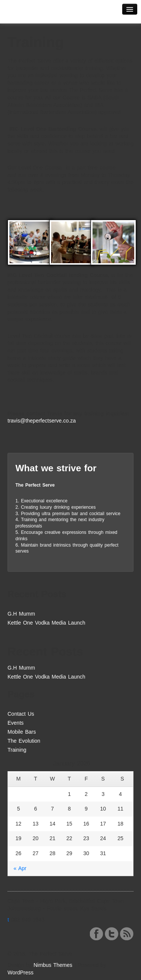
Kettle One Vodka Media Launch (46, 623)
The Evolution (24, 741)
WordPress (20, 973)
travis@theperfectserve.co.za (42, 421)
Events (16, 723)
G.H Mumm (21, 614)
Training (17, 750)
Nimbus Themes (53, 965)
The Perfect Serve (34, 14)
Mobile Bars (22, 732)
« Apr (20, 868)
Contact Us (21, 714)
